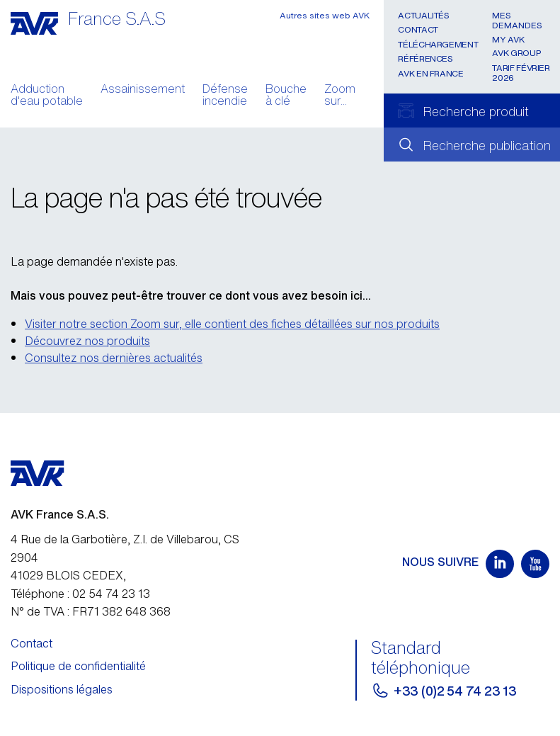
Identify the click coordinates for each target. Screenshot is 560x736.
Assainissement (143, 90)
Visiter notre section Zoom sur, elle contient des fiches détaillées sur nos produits (232, 324)
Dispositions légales (62, 689)
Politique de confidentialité (78, 666)
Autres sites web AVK (325, 15)
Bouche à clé (286, 96)
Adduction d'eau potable (47, 96)
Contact (418, 29)
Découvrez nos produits (87, 341)
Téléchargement (438, 44)
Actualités (423, 15)
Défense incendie (225, 96)
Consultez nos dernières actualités (114, 358)
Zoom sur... (340, 96)
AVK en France (430, 73)
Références (425, 58)
